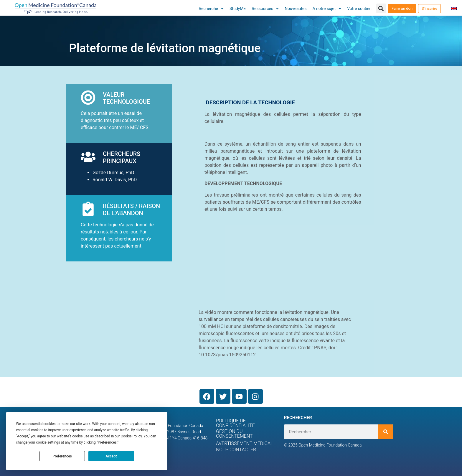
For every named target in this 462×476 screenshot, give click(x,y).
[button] (381, 8)
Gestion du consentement (234, 434)
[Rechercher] (386, 432)
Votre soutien (359, 9)
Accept (111, 456)
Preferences (62, 456)
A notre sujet (327, 9)
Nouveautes (296, 9)
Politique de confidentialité (235, 423)
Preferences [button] (107, 442)
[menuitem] (454, 8)
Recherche (211, 9)
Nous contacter (236, 450)
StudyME (238, 9)
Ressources (265, 9)
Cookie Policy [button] (131, 436)
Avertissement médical (244, 443)
